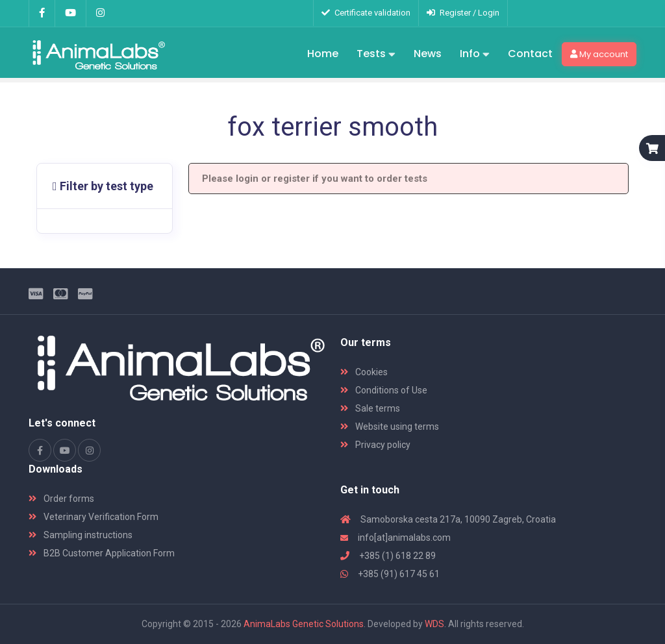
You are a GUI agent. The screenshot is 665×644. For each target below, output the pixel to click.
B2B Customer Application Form (102, 553)
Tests (376, 55)
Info (475, 55)
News (428, 54)
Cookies (364, 372)
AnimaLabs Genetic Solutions (304, 624)
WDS (434, 624)
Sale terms (370, 408)
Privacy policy (375, 445)
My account (599, 54)
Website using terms (390, 427)
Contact (530, 54)
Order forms (61, 499)
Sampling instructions (81, 535)
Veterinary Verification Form (94, 517)
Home (323, 54)
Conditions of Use (384, 390)
